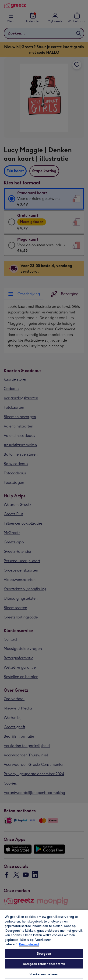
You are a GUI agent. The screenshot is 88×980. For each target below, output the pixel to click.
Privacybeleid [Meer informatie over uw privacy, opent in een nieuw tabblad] (29, 944)
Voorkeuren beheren (44, 974)
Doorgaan (44, 954)
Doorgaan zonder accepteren (44, 964)
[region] (44, 945)
